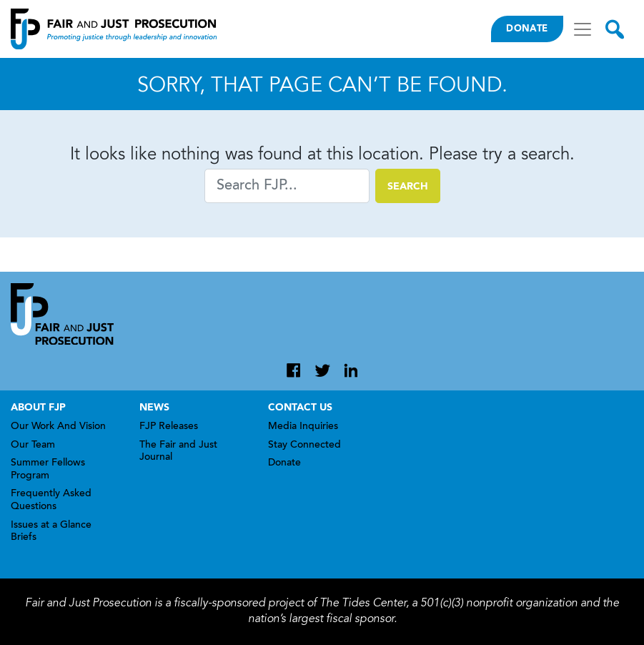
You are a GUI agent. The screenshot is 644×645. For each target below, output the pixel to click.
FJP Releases (169, 427)
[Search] (287, 186)
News (154, 408)
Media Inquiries (303, 427)
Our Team (33, 445)
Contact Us (300, 408)
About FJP (38, 408)
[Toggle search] (615, 29)
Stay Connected (304, 445)
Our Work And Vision (58, 427)
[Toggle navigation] (583, 29)
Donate (527, 29)
